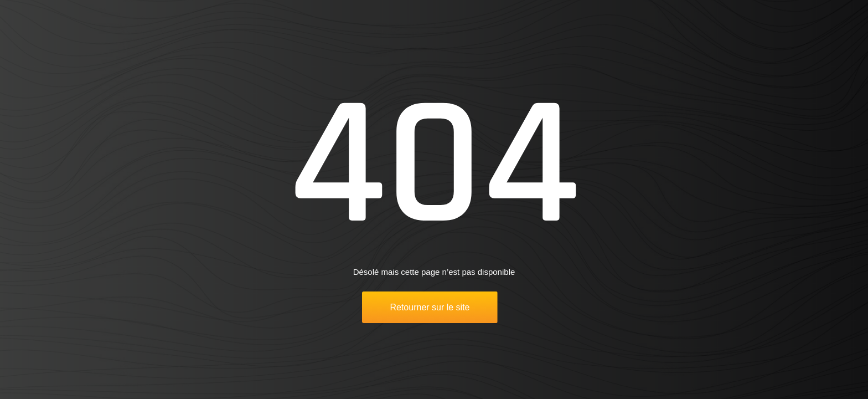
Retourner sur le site (430, 307)
